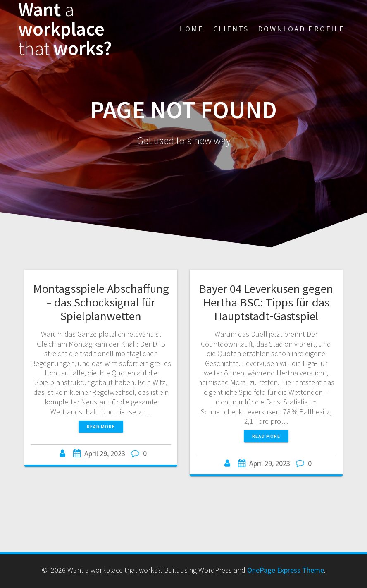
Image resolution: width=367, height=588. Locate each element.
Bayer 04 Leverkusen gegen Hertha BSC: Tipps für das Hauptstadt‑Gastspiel (266, 302)
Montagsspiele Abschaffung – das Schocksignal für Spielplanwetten (101, 302)
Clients (231, 29)
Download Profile (301, 29)
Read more (101, 427)
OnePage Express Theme (286, 570)
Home (191, 29)
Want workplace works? (65, 29)
